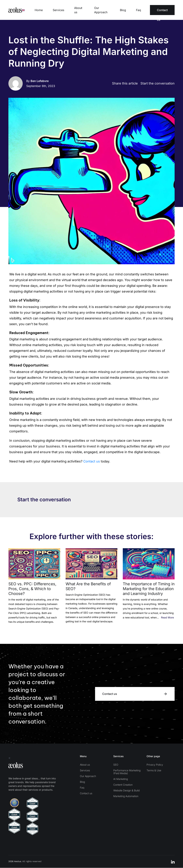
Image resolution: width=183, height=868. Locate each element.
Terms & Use (154, 771)
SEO (116, 765)
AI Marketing (121, 779)
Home (39, 10)
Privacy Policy (155, 765)
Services (58, 10)
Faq (139, 10)
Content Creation (123, 785)
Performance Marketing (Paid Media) (127, 772)
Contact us (162, 12)
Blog (123, 10)
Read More (167, 617)
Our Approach (101, 10)
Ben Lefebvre (40, 81)
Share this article (125, 84)
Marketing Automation (126, 796)
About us (78, 10)
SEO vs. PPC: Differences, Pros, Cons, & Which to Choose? (32, 589)
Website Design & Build (126, 791)
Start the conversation (158, 84)
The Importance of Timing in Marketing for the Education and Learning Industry (149, 589)
